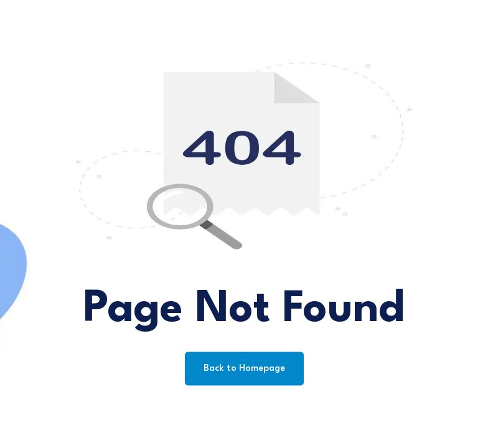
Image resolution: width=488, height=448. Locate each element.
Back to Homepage (244, 369)
